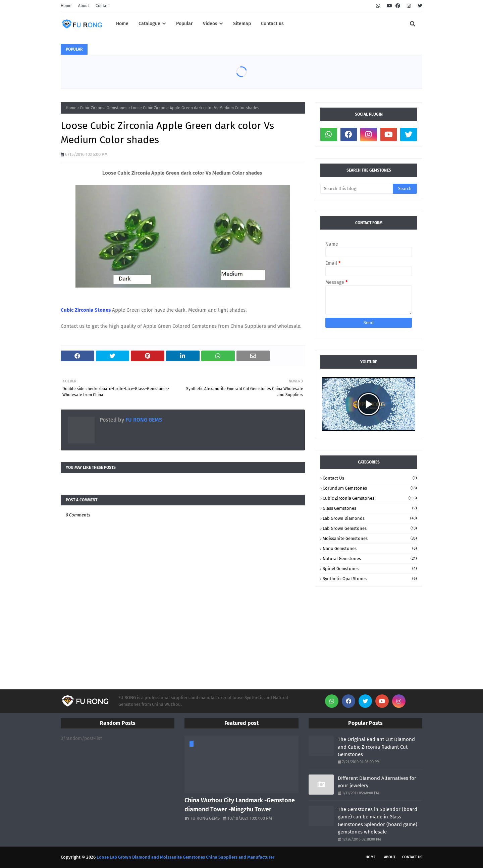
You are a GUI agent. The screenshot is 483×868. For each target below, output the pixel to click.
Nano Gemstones (370, 548)
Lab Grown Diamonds (370, 518)
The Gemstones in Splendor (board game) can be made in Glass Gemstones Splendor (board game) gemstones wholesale (378, 821)
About (84, 6)
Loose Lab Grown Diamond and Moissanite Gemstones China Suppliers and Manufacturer (185, 857)
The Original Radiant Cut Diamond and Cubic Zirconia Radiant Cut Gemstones (376, 747)
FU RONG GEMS (143, 420)
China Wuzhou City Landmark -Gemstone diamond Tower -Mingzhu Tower (240, 805)
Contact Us (370, 478)
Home (66, 6)
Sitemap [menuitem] (242, 24)
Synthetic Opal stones (370, 579)
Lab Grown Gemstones (370, 528)
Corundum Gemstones (370, 488)
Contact (103, 6)
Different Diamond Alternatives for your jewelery (377, 782)
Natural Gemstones (370, 559)
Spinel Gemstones (370, 569)
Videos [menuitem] (210, 24)
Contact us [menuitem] (272, 24)
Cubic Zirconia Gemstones (104, 108)
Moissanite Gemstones (370, 538)
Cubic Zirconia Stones (86, 310)
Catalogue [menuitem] (149, 24)
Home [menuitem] (122, 24)
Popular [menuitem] (184, 24)
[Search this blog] (357, 189)
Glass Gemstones (370, 508)
